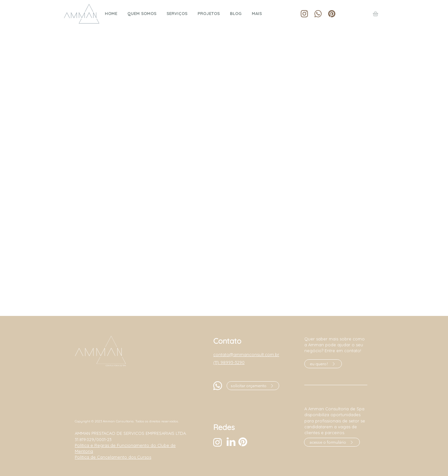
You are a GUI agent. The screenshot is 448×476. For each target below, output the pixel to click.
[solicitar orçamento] (253, 386)
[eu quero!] (323, 364)
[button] (378, 14)
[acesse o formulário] (332, 442)
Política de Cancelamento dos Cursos (113, 457)
